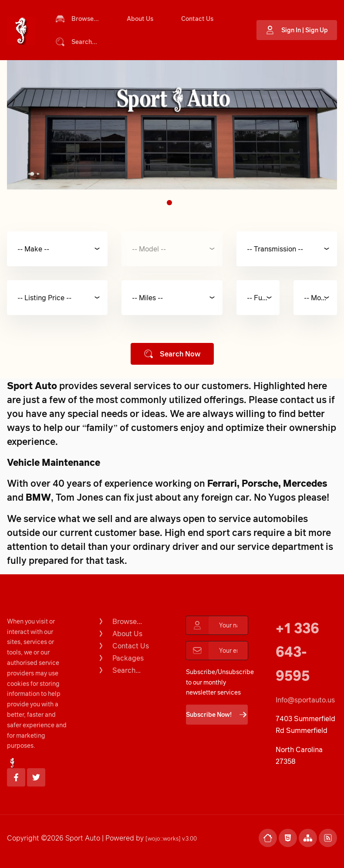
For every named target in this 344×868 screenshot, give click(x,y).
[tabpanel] (172, 125)
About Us (140, 19)
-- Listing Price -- (44, 298)
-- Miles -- (147, 298)
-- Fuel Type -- (263, 298)
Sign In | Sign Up (297, 30)
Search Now (172, 354)
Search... (76, 42)
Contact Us (197, 19)
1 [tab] (169, 203)
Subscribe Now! (217, 715)
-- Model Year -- (320, 298)
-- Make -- (33, 249)
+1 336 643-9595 (297, 651)
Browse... (77, 19)
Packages (120, 658)
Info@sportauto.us (305, 700)
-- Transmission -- (275, 249)
